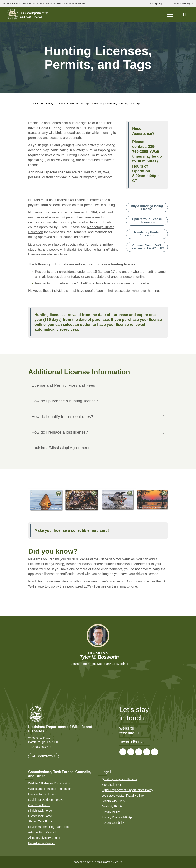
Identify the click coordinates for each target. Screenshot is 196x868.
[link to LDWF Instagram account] (139, 752)
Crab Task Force (39, 805)
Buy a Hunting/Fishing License (147, 207)
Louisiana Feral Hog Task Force (49, 827)
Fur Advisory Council (42, 843)
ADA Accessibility (113, 823)
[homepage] (28, 15)
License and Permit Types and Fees (63, 385)
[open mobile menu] (170, 15)
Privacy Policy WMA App (118, 817)
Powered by (98, 862)
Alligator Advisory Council (45, 838)
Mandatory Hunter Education (147, 234)
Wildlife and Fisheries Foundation (50, 789)
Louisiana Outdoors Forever (46, 800)
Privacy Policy (111, 812)
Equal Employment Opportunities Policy (127, 790)
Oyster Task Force (40, 816)
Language (157, 4)
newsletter (131, 741)
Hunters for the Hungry (43, 794)
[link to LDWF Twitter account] (131, 752)
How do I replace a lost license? (60, 432)
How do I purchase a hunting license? (65, 401)
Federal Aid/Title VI (114, 801)
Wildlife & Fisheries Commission (49, 783)
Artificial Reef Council (42, 832)
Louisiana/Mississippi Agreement (60, 448)
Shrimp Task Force (40, 821)
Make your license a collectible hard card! (72, 530)
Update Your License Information (147, 221)
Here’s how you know (71, 4)
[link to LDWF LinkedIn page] (155, 752)
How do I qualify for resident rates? (62, 417)
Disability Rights (112, 806)
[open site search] (184, 15)
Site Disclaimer (111, 785)
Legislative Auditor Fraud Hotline (123, 796)
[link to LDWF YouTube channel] (147, 752)
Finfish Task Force (40, 811)
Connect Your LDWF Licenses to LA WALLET (147, 247)
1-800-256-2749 (41, 747)
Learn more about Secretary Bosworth (98, 664)
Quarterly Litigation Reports (119, 779)
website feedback (129, 731)
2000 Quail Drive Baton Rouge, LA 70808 (44, 740)
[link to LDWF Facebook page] (123, 752)
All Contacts (42, 756)
